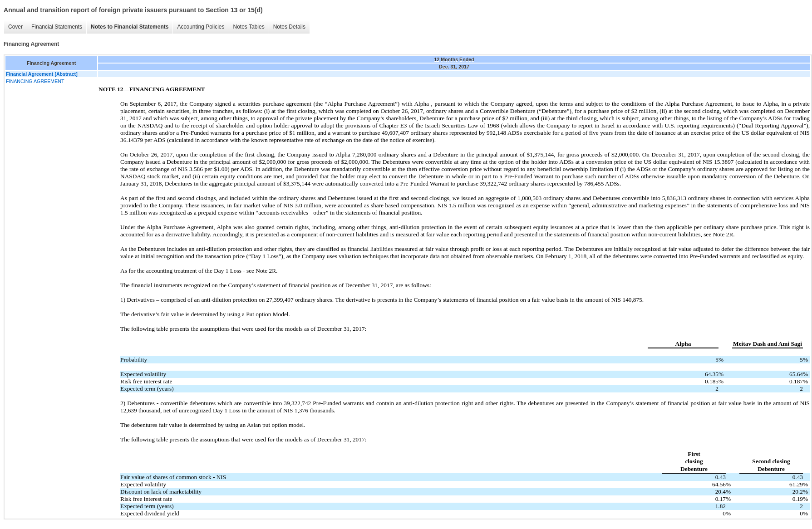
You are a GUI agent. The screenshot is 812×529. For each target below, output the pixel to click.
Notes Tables (249, 27)
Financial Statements (57, 27)
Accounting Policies (201, 27)
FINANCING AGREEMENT (35, 81)
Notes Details (289, 27)
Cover (15, 27)
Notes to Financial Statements (130, 27)
